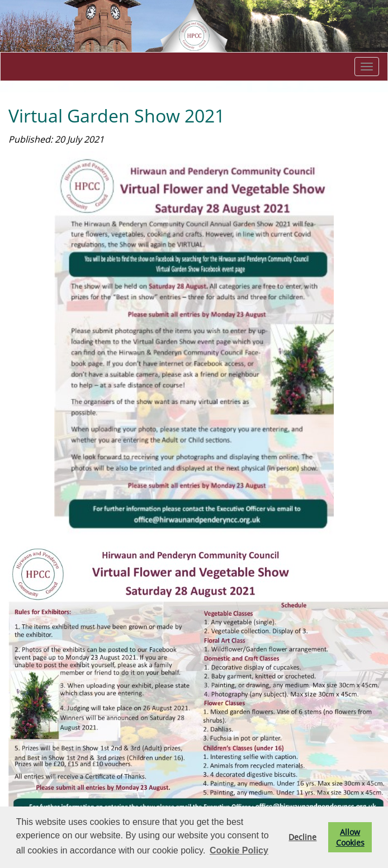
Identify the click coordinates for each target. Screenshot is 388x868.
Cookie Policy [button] (239, 850)
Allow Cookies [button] (350, 837)
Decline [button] (302, 837)
